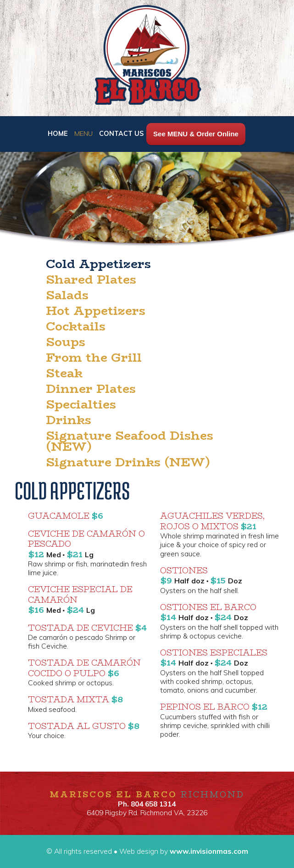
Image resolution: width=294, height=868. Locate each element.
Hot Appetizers (96, 311)
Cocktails (76, 326)
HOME (59, 134)
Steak (64, 373)
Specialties (81, 404)
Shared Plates (91, 280)
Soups (66, 342)
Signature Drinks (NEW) (128, 462)
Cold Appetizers (98, 264)
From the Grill (94, 358)
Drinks (69, 420)
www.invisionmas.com (208, 851)
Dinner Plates (91, 389)
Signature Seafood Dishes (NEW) (130, 441)
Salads (67, 295)
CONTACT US (121, 134)
